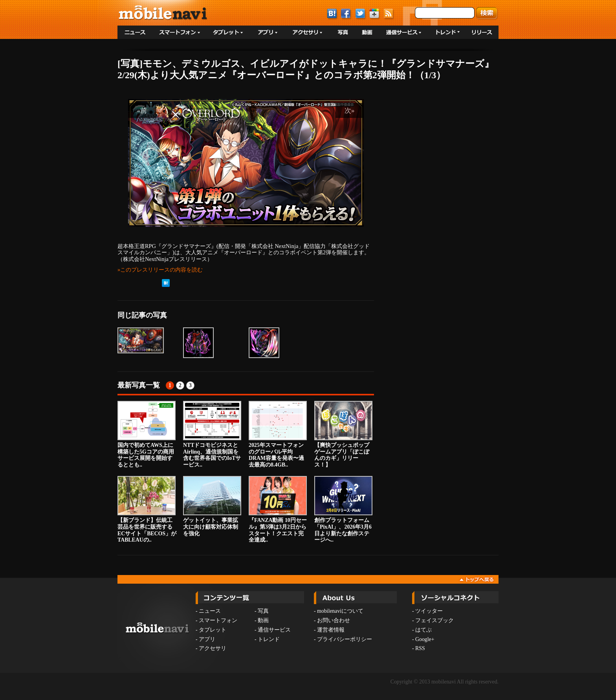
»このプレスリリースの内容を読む (160, 270)
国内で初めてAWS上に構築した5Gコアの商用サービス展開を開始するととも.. (147, 434)
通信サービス (274, 630)
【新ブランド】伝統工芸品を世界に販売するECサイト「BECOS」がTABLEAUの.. (147, 509)
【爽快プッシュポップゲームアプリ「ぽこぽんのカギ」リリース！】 (343, 434)
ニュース (210, 611)
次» (350, 110)
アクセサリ (213, 648)
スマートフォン (218, 620)
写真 (263, 611)
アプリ (207, 639)
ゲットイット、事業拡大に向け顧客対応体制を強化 (212, 506)
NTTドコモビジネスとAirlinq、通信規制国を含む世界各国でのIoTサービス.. (212, 434)
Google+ (425, 639)
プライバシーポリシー (345, 639)
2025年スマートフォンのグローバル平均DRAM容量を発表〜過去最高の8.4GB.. (278, 434)
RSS (420, 648)
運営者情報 (331, 630)
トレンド (269, 639)
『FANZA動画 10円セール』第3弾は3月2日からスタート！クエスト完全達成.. (278, 509)
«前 (142, 110)
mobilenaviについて (340, 611)
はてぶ (423, 630)
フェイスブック (434, 620)
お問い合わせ (334, 620)
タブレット (213, 630)
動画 (263, 620)
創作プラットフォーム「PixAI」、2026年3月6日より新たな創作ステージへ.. (343, 509)
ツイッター (429, 611)
